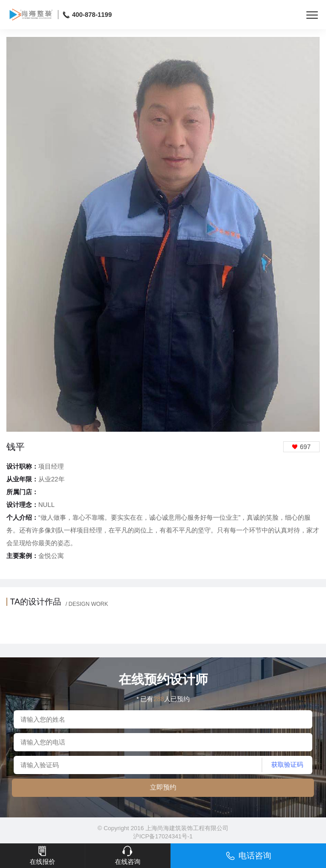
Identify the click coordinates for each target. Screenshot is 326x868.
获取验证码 (287, 765)
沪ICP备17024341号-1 (163, 836)
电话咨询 (248, 856)
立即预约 (163, 787)
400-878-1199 (87, 15)
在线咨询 (128, 855)
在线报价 (42, 855)
